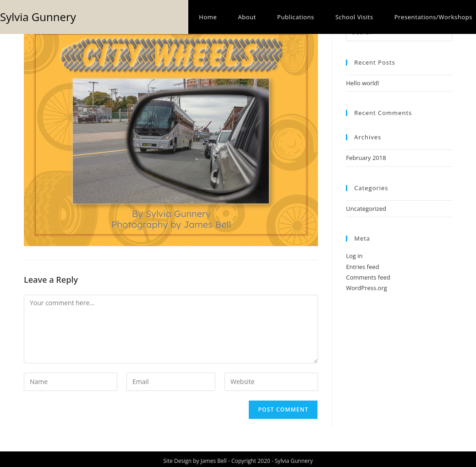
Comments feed (368, 277)
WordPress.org (367, 288)
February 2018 (366, 158)
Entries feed (362, 267)
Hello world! (363, 83)
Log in (354, 256)
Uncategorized (366, 209)
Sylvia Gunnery (38, 17)
